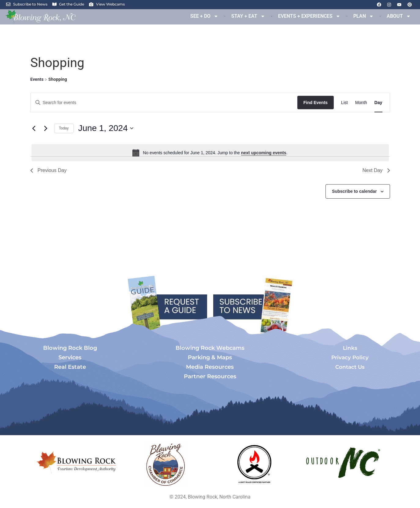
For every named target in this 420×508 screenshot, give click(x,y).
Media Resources (210, 367)
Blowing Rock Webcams (210, 348)
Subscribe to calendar (354, 191)
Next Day (376, 170)
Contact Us (350, 367)
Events (37, 79)
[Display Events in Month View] (361, 103)
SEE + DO (204, 16)
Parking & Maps (210, 357)
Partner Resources (210, 376)
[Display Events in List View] (344, 103)
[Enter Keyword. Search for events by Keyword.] (164, 103)
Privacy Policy (350, 357)
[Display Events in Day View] (378, 103)
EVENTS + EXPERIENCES (309, 16)
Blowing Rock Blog (70, 348)
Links (350, 348)
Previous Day (48, 170)
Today (64, 128)
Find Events (316, 103)
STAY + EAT (248, 16)
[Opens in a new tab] (166, 464)
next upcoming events (264, 153)
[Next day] (46, 128)
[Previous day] (34, 128)
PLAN (364, 16)
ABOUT (399, 16)
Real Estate (70, 367)
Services (70, 357)
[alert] (210, 153)
